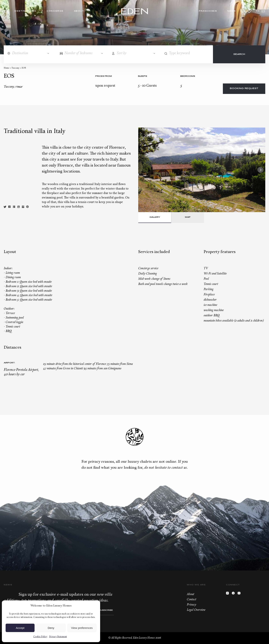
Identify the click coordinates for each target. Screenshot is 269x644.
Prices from (104, 76)
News (232, 11)
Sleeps (142, 76)
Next (260, 170)
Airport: (9, 363)
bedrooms (188, 76)
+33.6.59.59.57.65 (242, 11)
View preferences (82, 628)
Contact (191, 600)
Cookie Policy (40, 637)
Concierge (55, 11)
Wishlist (249, 11)
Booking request (244, 89)
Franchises (208, 11)
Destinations (25, 11)
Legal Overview (196, 610)
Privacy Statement (58, 637)
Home (7, 68)
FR (258, 11)
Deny (51, 628)
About (79, 11)
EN (263, 11)
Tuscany (16, 68)
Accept (20, 628)
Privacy (191, 605)
